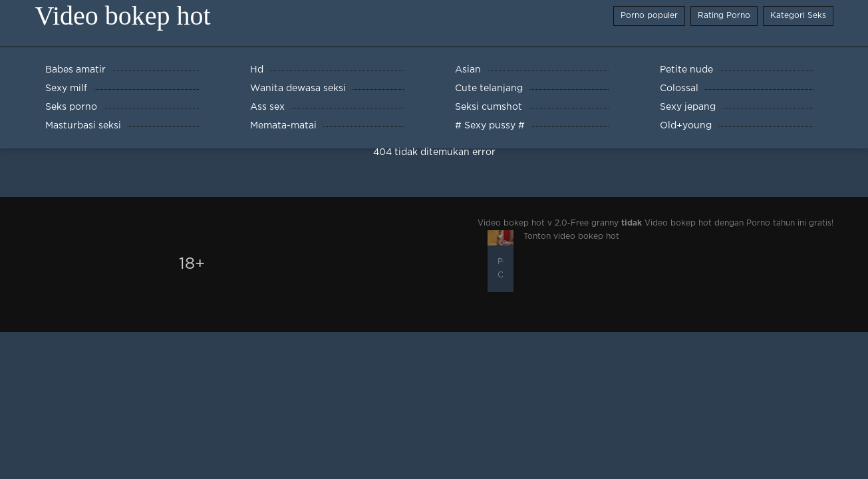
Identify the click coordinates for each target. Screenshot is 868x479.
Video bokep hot (123, 16)
